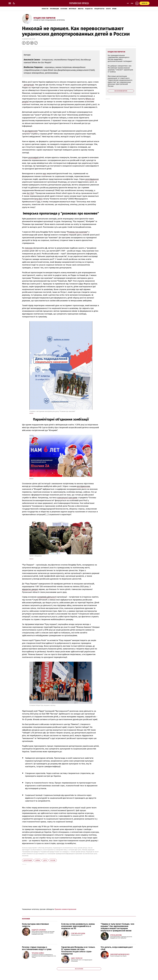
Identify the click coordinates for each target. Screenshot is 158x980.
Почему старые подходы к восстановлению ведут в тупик (37, 948)
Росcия (53, 860)
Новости (45, 9)
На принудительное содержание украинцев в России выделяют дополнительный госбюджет (120, 58)
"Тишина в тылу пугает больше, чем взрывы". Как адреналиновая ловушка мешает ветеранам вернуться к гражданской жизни (117, 927)
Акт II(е (30, 193)
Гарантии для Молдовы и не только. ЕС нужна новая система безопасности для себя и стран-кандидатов (78, 950)
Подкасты (89, 9)
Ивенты (81, 9)
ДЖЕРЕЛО (31, 479)
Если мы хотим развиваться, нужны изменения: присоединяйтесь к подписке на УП (78, 926)
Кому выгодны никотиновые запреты (35, 925)
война (38, 860)
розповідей (33, 157)
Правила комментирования (65, 909)
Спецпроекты (99, 9)
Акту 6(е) (38, 199)
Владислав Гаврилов (44, 18)
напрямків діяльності (47, 597)
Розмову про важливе (77, 232)
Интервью (73, 9)
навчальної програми (67, 498)
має (45, 174)
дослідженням (31, 131)
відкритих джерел (30, 589)
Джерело (31, 413)
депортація (29, 85)
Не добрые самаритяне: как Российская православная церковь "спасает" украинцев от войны (120, 69)
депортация (28, 860)
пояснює (29, 248)
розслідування (92, 179)
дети (45, 860)
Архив (114, 9)
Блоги (108, 9)
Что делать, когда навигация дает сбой (117, 948)
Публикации (54, 9)
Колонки (64, 9)
